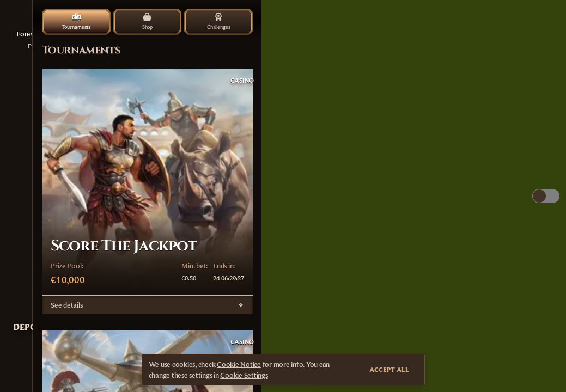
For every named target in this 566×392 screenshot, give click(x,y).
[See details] (241, 305)
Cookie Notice (239, 364)
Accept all (389, 369)
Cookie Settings (244, 375)
